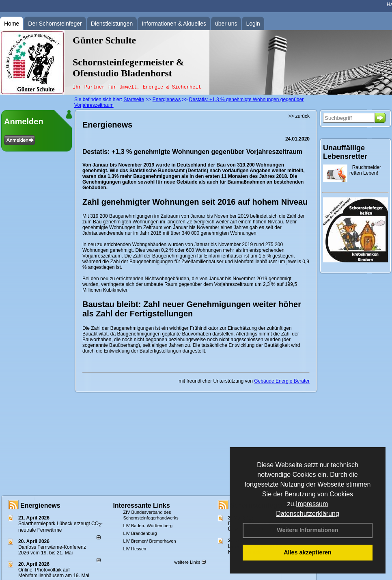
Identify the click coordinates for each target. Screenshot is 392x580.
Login (253, 24)
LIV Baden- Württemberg (148, 526)
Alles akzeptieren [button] (308, 552)
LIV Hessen (135, 549)
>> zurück (299, 116)
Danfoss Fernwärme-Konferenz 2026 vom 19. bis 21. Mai (52, 550)
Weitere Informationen (308, 530)
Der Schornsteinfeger (55, 24)
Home (12, 24)
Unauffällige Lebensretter (345, 152)
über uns (226, 24)
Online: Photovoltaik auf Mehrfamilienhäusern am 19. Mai (54, 573)
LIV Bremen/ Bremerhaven (149, 541)
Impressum (312, 504)
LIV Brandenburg (140, 533)
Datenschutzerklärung (308, 514)
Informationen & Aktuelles (174, 24)
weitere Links (190, 562)
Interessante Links (141, 505)
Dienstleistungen (112, 24)
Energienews (40, 505)
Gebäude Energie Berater (282, 381)
